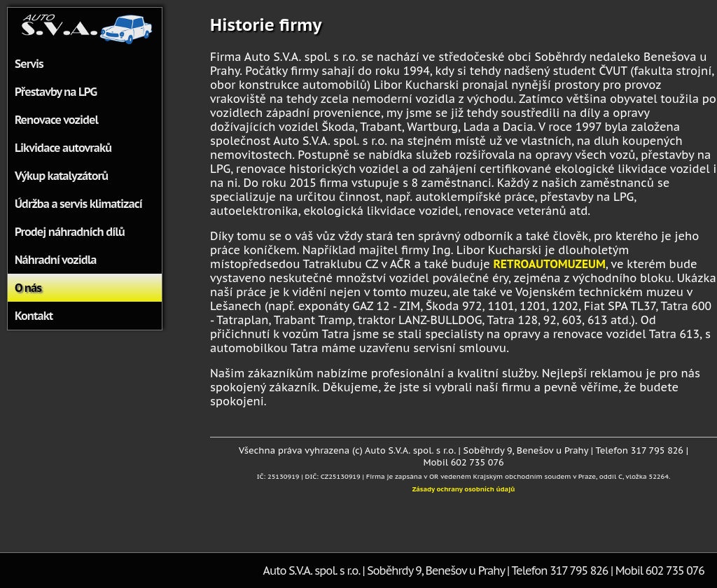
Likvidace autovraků (63, 148)
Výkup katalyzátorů (61, 176)
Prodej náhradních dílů (70, 232)
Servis (29, 64)
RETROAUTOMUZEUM (549, 264)
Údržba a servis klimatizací (78, 204)
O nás (28, 288)
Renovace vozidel (56, 120)
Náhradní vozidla (56, 260)
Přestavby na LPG (56, 92)
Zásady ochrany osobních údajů (464, 489)
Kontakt (34, 316)
